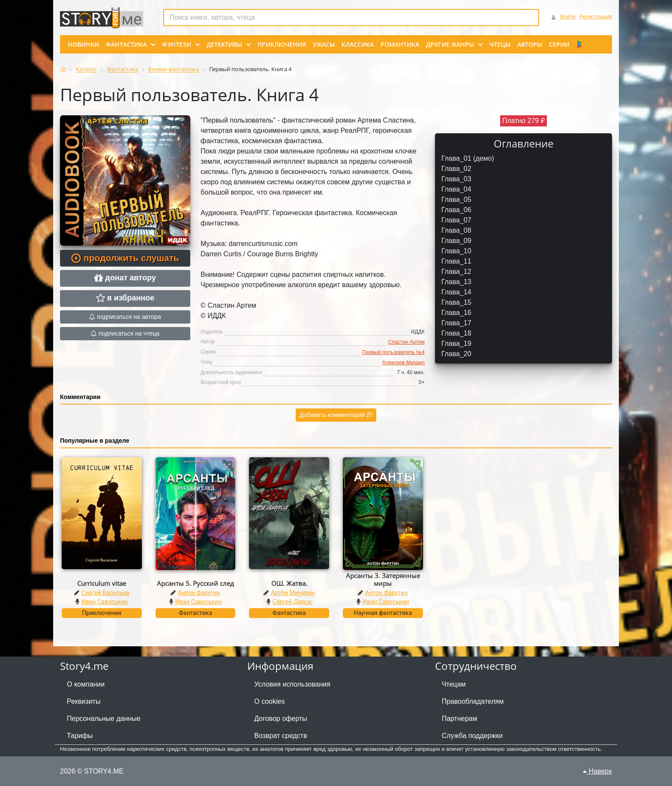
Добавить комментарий (336, 415)
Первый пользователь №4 (393, 352)
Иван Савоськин (105, 602)
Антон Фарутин (199, 593)
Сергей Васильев (105, 593)
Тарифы (80, 736)
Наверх (597, 771)
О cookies (269, 701)
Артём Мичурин (293, 593)
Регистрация (596, 16)
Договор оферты (280, 718)
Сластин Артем (406, 342)
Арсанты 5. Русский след (195, 583)
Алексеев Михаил (403, 363)
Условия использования (292, 684)
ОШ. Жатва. (289, 583)
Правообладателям (473, 701)
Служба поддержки (472, 736)
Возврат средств (280, 736)
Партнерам (460, 718)
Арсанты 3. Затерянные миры (383, 579)
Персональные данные (104, 718)
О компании (86, 684)
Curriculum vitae (102, 583)
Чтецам (454, 684)
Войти (568, 16)
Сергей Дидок (292, 602)
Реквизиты (84, 701)
